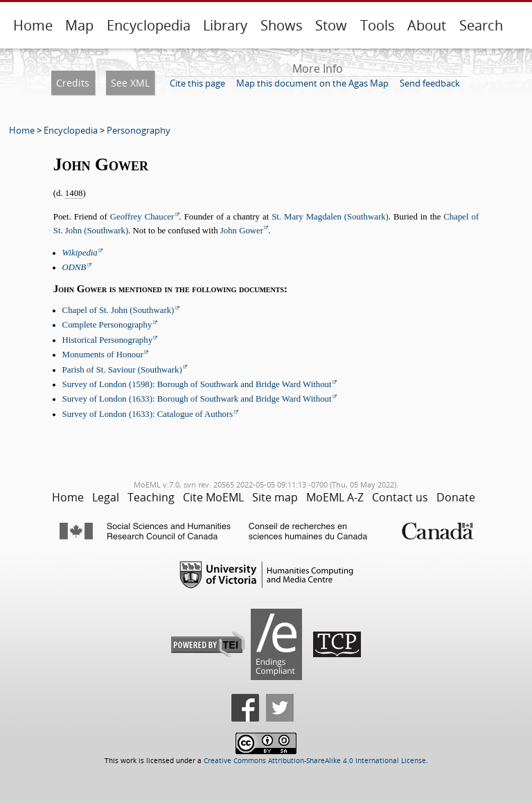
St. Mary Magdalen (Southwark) (330, 217)
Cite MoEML (213, 497)
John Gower (242, 231)
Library (225, 25)
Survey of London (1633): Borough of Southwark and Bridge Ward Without (197, 399)
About (427, 25)
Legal (106, 497)
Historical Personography (107, 340)
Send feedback (430, 83)
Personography (139, 130)
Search (481, 25)
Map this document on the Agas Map (312, 83)
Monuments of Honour (103, 355)
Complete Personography (107, 325)
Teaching (151, 497)
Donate (456, 497)
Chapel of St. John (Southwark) (118, 310)
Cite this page (197, 83)
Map (79, 25)
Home (33, 25)
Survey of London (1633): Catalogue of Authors (148, 414)
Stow (331, 25)
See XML (130, 83)
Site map (275, 497)
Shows (282, 25)
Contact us (400, 497)
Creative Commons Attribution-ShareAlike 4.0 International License (315, 761)
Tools (378, 25)
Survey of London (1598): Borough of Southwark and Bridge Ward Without (197, 384)
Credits (73, 83)
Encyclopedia (149, 25)
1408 (74, 193)
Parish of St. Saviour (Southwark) (122, 370)
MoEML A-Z (335, 497)
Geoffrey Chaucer (142, 217)
